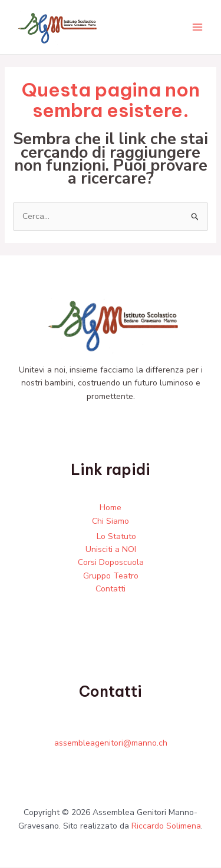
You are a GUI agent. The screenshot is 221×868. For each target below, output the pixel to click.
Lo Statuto (116, 536)
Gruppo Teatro (111, 576)
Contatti (111, 589)
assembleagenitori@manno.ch (111, 743)
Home (111, 508)
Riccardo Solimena (166, 826)
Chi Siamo (111, 521)
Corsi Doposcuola (111, 563)
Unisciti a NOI (111, 549)
